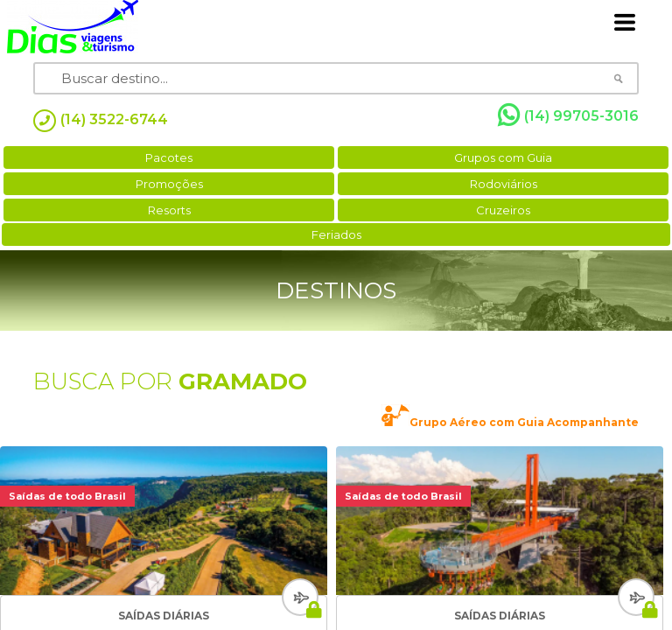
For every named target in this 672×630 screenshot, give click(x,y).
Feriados (336, 234)
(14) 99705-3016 (568, 115)
